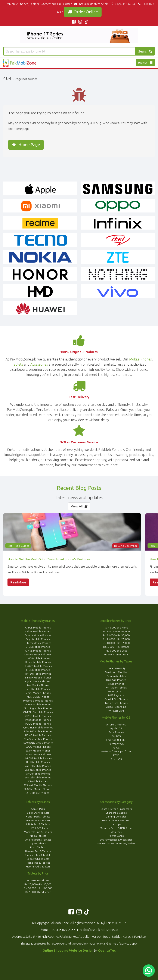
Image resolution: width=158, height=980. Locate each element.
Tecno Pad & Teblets (38, 863)
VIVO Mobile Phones (38, 774)
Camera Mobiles (116, 676)
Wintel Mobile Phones (38, 777)
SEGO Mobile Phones (38, 747)
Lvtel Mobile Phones (38, 689)
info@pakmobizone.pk (92, 4)
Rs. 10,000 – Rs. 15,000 (116, 643)
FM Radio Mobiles (116, 688)
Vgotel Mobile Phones (38, 766)
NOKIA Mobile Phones (38, 704)
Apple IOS (116, 728)
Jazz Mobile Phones (38, 685)
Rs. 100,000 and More (38, 892)
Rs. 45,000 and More (116, 628)
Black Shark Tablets (38, 813)
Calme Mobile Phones (38, 631)
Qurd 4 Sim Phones (116, 699)
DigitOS (116, 736)
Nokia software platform (116, 751)
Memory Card (116, 691)
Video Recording (116, 707)
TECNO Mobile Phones (38, 754)
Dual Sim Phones (116, 680)
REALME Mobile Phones (38, 731)
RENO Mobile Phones (38, 735)
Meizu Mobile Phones (38, 693)
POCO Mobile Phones (38, 724)
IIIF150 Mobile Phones (38, 674)
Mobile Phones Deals (116, 654)
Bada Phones (116, 732)
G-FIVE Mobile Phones (38, 651)
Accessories (39, 364)
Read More (18, 582)
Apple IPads (38, 809)
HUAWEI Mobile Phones (38, 666)
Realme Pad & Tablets (38, 851)
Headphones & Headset (116, 820)
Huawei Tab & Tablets (38, 820)
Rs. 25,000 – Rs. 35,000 (116, 635)
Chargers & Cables (116, 813)
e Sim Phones (116, 684)
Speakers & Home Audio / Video (116, 843)
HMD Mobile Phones (38, 658)
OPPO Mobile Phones (38, 716)
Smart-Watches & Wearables (116, 840)
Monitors (116, 832)
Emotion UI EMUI (116, 740)
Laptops (116, 824)
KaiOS (116, 748)
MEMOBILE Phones (38, 697)
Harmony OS (116, 744)
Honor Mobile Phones (38, 662)
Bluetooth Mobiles (116, 672)
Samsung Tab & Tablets (38, 855)
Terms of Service (119, 943)
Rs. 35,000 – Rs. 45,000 (116, 631)
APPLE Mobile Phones (38, 628)
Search (145, 51)
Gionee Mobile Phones (38, 654)
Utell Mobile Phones (38, 762)
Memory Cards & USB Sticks (116, 828)
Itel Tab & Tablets (38, 828)
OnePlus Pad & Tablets (38, 840)
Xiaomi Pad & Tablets (38, 866)
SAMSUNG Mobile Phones (38, 743)
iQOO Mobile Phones (38, 681)
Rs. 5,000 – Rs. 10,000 (116, 647)
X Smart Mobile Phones (38, 785)
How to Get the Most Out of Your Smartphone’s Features (49, 559)
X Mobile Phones (38, 781)
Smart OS (116, 759)
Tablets (17, 364)
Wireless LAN (116, 711)
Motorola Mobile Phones (38, 701)
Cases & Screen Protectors (116, 809)
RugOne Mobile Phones (38, 739)
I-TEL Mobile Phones (38, 670)
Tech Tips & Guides (18, 546)
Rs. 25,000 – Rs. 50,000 (38, 884)
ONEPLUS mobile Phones (38, 712)
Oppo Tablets (38, 843)
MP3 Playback (116, 695)
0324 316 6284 (123, 4)
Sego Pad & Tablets (38, 859)
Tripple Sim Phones (116, 703)
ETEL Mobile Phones (38, 647)
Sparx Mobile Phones (38, 751)
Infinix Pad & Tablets (38, 824)
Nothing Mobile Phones (38, 708)
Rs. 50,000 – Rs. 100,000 (38, 888)
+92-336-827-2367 (63, 930)
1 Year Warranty (116, 668)
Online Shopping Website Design (68, 950)
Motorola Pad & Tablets (38, 832)
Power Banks (116, 836)
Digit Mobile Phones (38, 639)
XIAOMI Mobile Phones (38, 789)
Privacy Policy (95, 943)
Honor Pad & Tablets (38, 817)
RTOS (116, 755)
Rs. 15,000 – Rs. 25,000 (116, 639)
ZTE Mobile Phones (38, 793)
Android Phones (116, 724)
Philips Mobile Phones (38, 720)
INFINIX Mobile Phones (38, 678)
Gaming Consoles (116, 817)
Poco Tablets (38, 847)
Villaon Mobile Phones (38, 770)
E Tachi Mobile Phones (38, 643)
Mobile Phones (140, 359)
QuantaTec (107, 950)
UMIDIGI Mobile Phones (38, 758)
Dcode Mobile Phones (38, 635)
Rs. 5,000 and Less (116, 651)
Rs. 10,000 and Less (38, 880)
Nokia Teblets (38, 836)
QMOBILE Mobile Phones (38, 727)
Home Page (26, 145)
